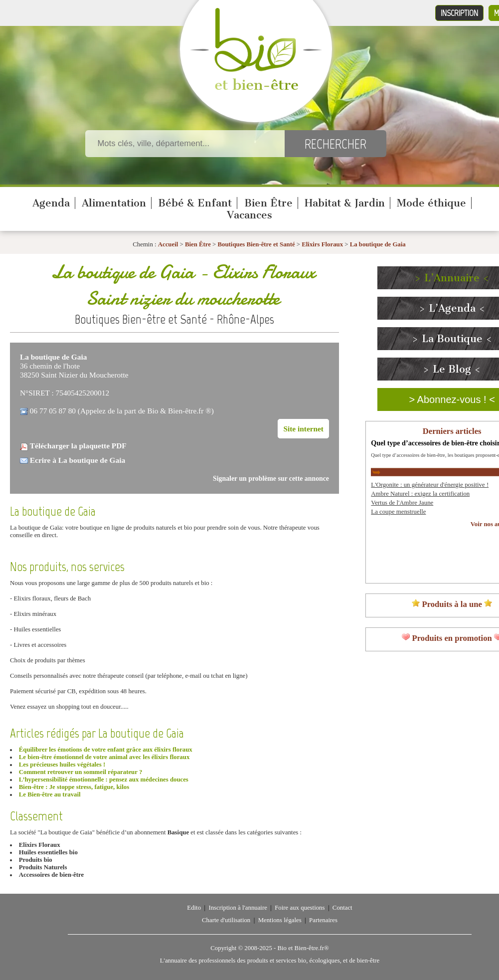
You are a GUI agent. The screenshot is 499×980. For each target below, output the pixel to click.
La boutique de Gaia (378, 244)
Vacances (249, 215)
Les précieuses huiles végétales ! (62, 765)
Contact (342, 908)
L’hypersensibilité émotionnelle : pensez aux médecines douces (104, 780)
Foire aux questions (300, 908)
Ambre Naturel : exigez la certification (420, 494)
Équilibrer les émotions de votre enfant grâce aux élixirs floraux (106, 750)
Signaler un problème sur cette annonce (271, 479)
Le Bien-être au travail (50, 794)
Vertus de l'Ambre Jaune (402, 503)
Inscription (459, 13)
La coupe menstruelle (398, 512)
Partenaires (323, 920)
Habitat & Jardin (345, 203)
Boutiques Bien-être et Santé (256, 244)
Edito (194, 908)
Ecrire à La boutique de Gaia (78, 460)
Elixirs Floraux (322, 244)
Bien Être (268, 203)
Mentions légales (280, 920)
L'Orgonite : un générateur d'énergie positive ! (430, 485)
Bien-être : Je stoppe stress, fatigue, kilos (74, 787)
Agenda (51, 203)
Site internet (303, 429)
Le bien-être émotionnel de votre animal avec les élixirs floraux (104, 757)
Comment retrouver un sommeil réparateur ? (81, 772)
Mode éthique (431, 203)
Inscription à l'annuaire (238, 908)
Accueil (168, 244)
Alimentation (114, 203)
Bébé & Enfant (195, 203)
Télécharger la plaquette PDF (78, 446)
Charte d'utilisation (226, 920)
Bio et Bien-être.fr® (303, 948)
